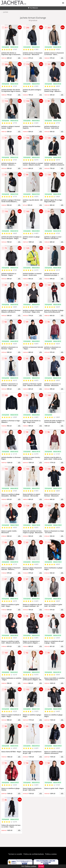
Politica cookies (51, 854)
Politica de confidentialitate (34, 854)
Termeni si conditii (15, 854)
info (19, 58)
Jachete (6, 12)
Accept (41, 866)
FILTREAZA (33, 8)
